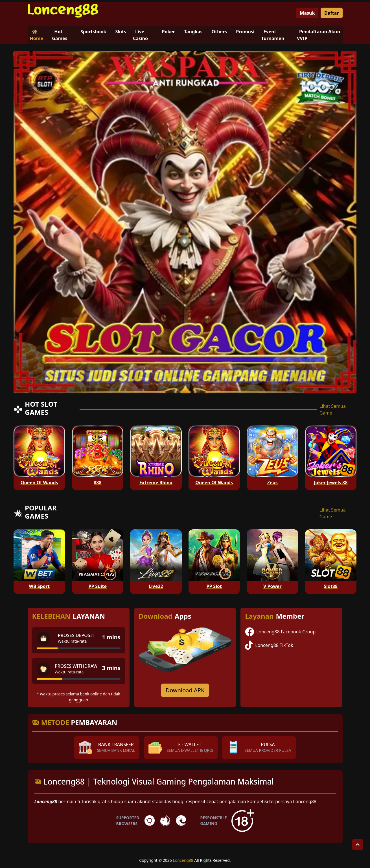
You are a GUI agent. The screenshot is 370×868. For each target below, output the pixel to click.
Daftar (331, 13)
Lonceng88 (183, 860)
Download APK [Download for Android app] (185, 690)
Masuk (307, 13)
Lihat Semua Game (333, 409)
